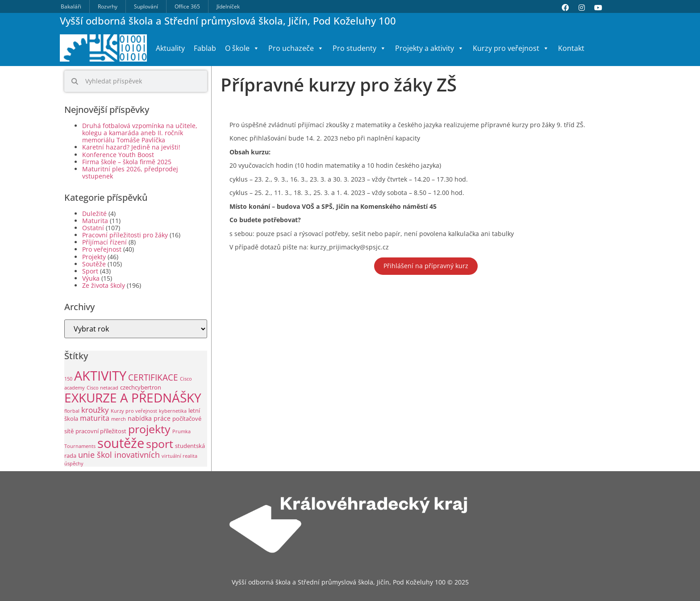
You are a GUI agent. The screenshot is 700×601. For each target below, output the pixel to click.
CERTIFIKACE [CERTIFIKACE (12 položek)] (153, 377)
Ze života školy (104, 285)
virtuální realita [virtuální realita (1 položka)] (179, 456)
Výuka (91, 278)
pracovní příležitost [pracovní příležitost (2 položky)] (101, 431)
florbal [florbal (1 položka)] (72, 411)
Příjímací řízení (104, 242)
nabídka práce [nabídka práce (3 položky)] (149, 418)
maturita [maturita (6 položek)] (95, 418)
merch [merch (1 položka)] (119, 419)
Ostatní (93, 228)
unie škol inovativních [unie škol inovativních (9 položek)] (119, 455)
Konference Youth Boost (118, 155)
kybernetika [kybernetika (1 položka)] (173, 411)
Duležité (94, 213)
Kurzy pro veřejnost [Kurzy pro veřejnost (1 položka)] (134, 411)
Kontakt (571, 48)
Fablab (205, 48)
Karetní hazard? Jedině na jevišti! (131, 147)
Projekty (94, 257)
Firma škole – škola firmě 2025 (127, 162)
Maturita (95, 221)
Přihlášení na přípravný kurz (426, 266)
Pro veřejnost (102, 249)
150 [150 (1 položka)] (68, 379)
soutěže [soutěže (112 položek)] (121, 443)
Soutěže (94, 264)
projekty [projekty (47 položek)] (149, 429)
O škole (242, 48)
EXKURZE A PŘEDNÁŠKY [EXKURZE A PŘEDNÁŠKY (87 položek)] (133, 398)
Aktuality (170, 48)
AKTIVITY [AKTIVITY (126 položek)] (100, 376)
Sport (90, 271)
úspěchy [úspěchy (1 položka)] (74, 464)
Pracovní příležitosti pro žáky (125, 235)
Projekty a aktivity (429, 48)
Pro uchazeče (296, 48)
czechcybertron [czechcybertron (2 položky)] (141, 388)
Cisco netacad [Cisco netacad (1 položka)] (102, 388)
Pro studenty (359, 48)
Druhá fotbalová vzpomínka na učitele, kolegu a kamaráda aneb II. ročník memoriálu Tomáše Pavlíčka (140, 133)
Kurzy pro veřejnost (511, 48)
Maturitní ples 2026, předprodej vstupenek (130, 172)
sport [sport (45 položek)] (160, 444)
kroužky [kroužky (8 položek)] (95, 410)
